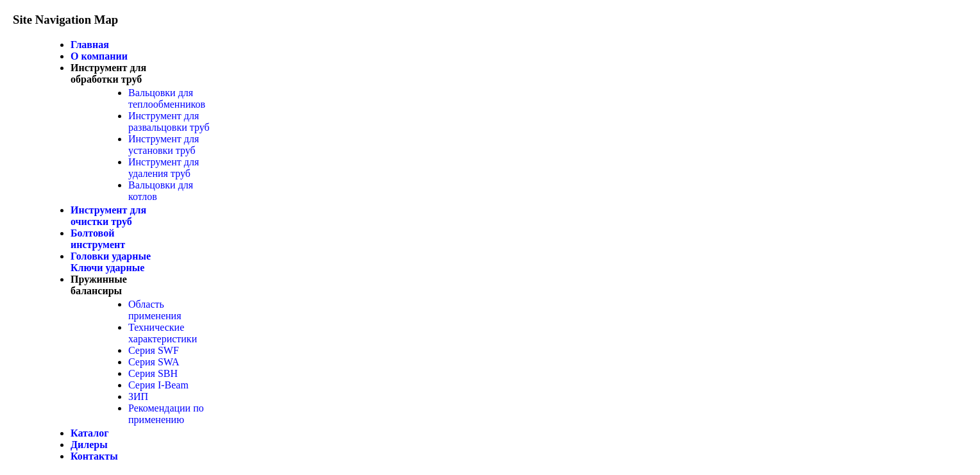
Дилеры (89, 445)
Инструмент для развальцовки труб (169, 121)
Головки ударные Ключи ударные (111, 262)
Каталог (89, 433)
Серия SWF (154, 350)
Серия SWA (154, 362)
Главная (90, 45)
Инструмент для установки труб (164, 145)
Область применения (155, 310)
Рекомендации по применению (166, 414)
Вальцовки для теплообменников (167, 98)
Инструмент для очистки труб (108, 216)
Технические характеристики (163, 333)
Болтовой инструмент (98, 239)
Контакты (94, 456)
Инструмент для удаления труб (164, 168)
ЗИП (138, 396)
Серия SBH (153, 373)
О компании (99, 56)
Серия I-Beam (158, 385)
